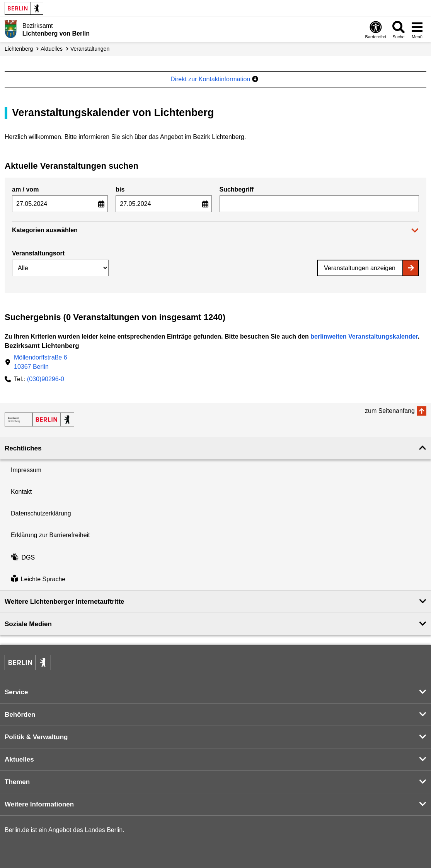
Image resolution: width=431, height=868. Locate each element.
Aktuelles (52, 49)
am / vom (25, 189)
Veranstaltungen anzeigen (360, 268)
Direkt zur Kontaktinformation (214, 79)
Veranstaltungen (90, 49)
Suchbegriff (237, 189)
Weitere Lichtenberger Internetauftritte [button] (65, 602)
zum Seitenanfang (390, 411)
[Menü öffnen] (417, 30)
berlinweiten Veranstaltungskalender (364, 336)
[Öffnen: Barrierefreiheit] (376, 30)
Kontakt (21, 492)
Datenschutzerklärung (41, 513)
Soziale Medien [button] (28, 624)
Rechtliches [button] (23, 448)
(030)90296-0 (46, 379)
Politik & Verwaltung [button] (36, 737)
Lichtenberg (19, 49)
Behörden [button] (20, 715)
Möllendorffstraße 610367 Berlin (41, 362)
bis (120, 189)
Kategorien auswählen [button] (45, 230)
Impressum (26, 470)
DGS (23, 557)
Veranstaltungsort (38, 253)
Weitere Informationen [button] (39, 804)
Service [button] (16, 692)
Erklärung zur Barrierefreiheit (50, 535)
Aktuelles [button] (19, 759)
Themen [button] (17, 782)
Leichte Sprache (38, 579)
